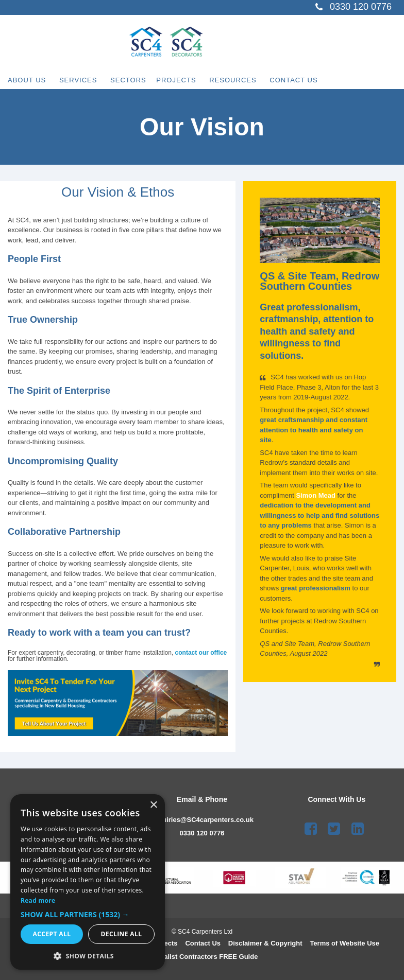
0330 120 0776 (202, 833)
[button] (88, 915)
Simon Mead (316, 495)
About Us (27, 76)
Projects (206, 76)
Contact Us (349, 76)
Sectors (154, 76)
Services (91, 76)
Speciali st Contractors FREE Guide (202, 957)
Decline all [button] (122, 934)
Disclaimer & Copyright (265, 943)
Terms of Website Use (344, 943)
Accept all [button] (52, 934)
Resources (276, 76)
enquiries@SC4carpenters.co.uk (202, 820)
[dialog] (88, 882)
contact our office (201, 653)
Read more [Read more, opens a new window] (38, 900)
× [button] (153, 805)
